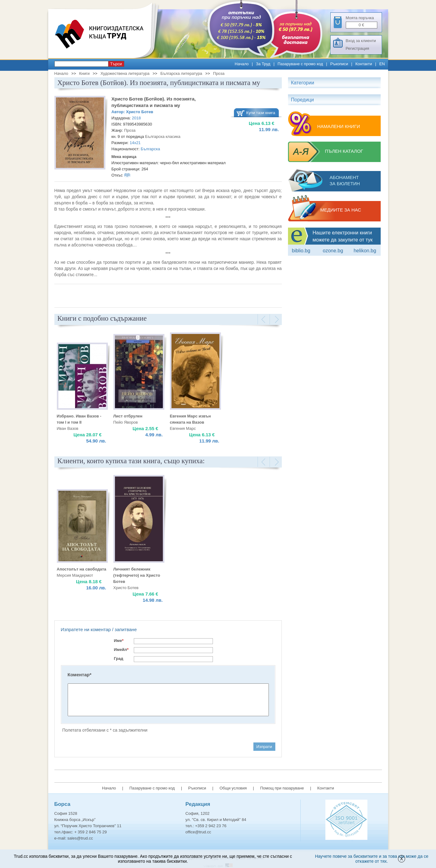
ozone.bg (333, 251)
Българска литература (181, 73)
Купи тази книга (261, 113)
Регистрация (358, 48)
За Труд (263, 64)
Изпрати (264, 747)
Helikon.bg (365, 251)
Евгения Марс (183, 428)
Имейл (121, 650)
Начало (242, 64)
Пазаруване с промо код (300, 64)
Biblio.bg (301, 251)
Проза (219, 73)
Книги (84, 73)
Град (119, 658)
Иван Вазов (68, 428)
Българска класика (163, 137)
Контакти (364, 64)
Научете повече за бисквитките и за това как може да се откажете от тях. (372, 859)
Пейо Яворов (126, 422)
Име (119, 641)
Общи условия (233, 788)
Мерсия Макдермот (75, 575)
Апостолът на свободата (82, 569)
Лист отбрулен (128, 416)
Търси (116, 64)
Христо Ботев (140, 112)
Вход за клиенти (361, 41)
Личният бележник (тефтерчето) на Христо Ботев (137, 575)
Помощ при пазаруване (282, 788)
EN (382, 64)
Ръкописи (339, 64)
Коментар (80, 675)
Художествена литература (125, 73)
